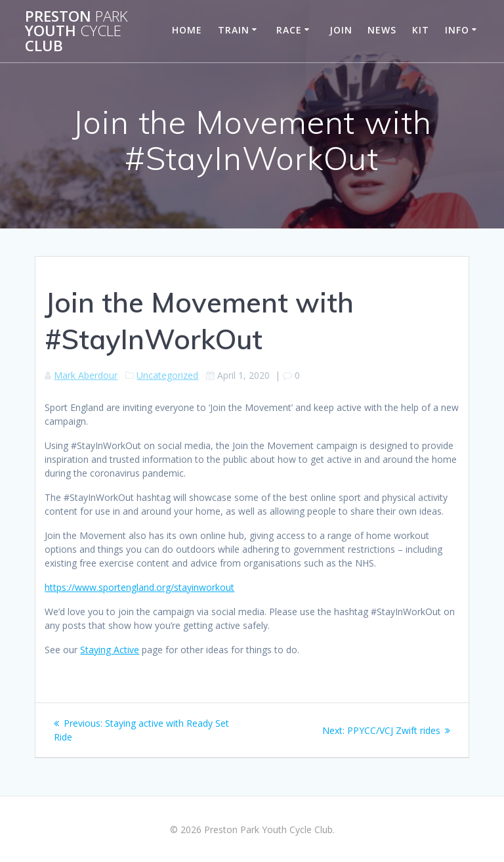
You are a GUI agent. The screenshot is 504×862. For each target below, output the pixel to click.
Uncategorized (167, 375)
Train (234, 30)
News (382, 30)
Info (457, 30)
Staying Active (110, 650)
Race (289, 30)
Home (187, 30)
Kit (421, 30)
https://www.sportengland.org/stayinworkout (139, 587)
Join (341, 30)
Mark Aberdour (86, 375)
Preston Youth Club (76, 31)
